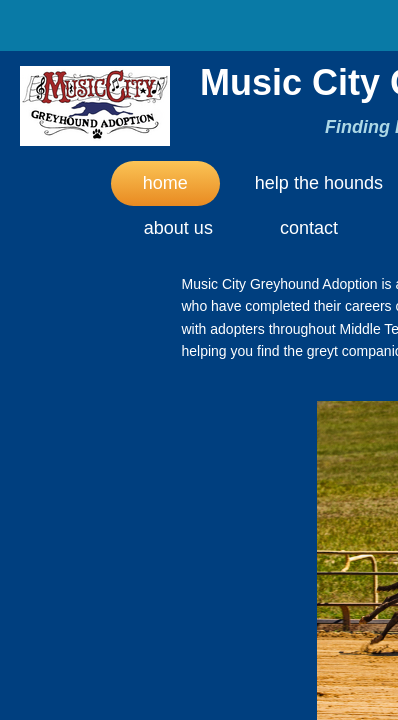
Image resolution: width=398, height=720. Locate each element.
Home (165, 183)
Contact (309, 228)
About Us (178, 228)
